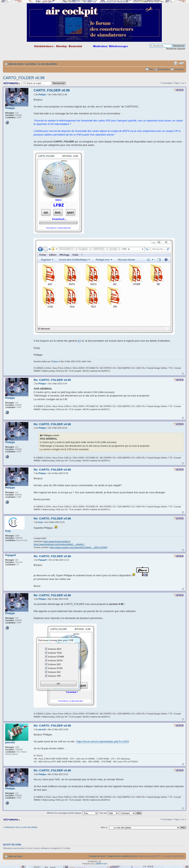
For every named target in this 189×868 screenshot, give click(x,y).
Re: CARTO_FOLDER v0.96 (52, 424)
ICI (79, 341)
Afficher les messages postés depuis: (72, 813)
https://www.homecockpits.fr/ (57, 541)
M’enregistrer (164, 69)
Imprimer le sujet (175, 63)
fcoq (40, 522)
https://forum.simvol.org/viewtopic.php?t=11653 (103, 741)
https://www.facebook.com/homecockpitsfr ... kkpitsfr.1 (59, 544)
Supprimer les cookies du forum (123, 856)
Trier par (109, 813)
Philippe (42, 95)
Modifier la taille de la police (181, 63)
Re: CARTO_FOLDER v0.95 (52, 380)
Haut (183, 374)
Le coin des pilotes (48, 64)
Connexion (179, 69)
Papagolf (42, 560)
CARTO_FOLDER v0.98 (24, 78)
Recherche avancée (176, 49)
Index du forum (16, 64)
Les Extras (31, 64)
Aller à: (104, 827)
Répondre (12, 83)
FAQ (151, 69)
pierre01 (42, 730)
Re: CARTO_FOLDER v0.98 (52, 595)
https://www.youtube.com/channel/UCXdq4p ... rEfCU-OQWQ (79, 547)
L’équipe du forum (97, 856)
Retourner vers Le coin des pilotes (21, 827)
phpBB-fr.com (101, 864)
